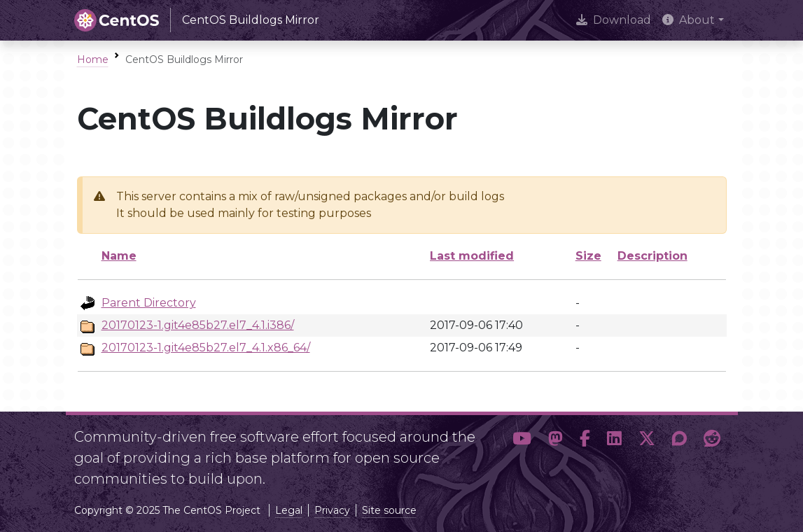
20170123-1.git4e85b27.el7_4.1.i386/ (198, 325)
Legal (289, 510)
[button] (522, 452)
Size (588, 256)
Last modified (472, 256)
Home (93, 59)
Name (119, 256)
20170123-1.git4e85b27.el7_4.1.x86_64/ (206, 348)
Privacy (332, 510)
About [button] (689, 20)
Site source (389, 510)
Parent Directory (149, 303)
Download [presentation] (614, 20)
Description (652, 256)
